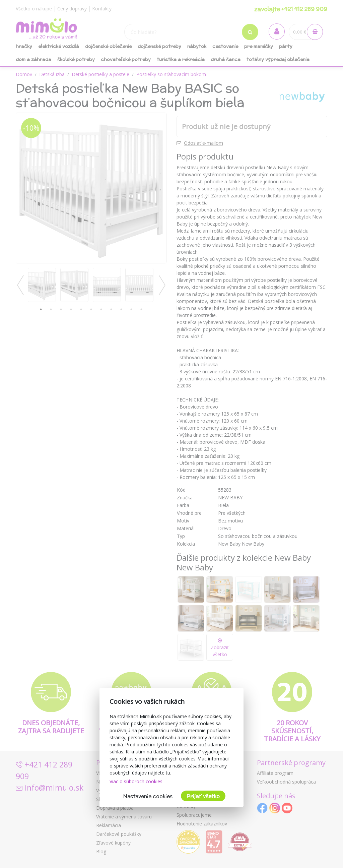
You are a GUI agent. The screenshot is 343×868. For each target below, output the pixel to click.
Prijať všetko (203, 796)
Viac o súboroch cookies (136, 781)
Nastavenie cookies (148, 796)
